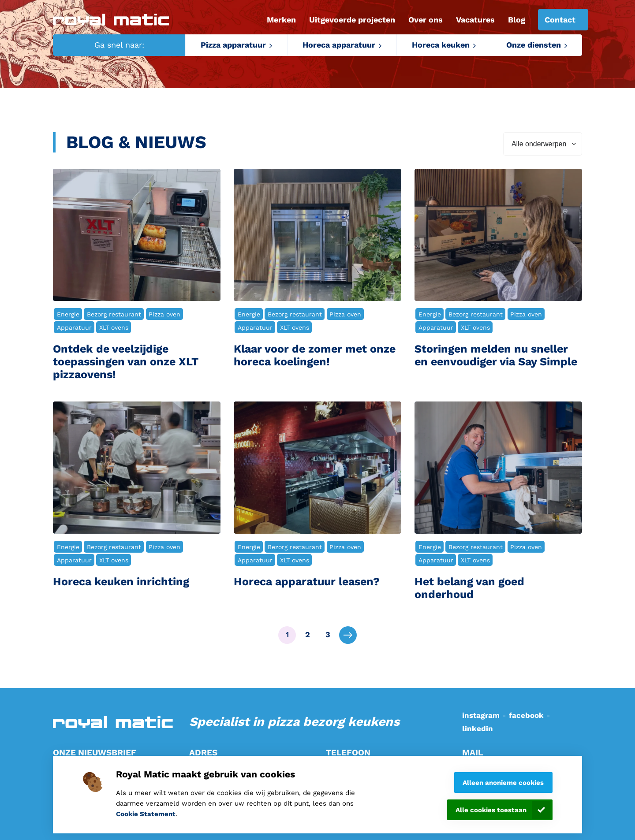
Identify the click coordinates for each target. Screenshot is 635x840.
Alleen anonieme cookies (503, 783)
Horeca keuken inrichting (121, 582)
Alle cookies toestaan (491, 810)
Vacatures (475, 20)
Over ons (426, 20)
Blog (517, 20)
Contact (560, 20)
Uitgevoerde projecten (352, 20)
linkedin (478, 728)
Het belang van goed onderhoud (469, 588)
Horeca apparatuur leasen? (307, 582)
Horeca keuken (441, 45)
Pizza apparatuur (233, 45)
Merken (281, 20)
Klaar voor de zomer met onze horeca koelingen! (315, 355)
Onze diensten (534, 45)
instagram (481, 715)
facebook (526, 715)
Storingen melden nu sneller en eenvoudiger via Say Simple (496, 355)
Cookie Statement (146, 814)
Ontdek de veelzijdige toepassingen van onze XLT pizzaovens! (126, 362)
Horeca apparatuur (339, 45)
